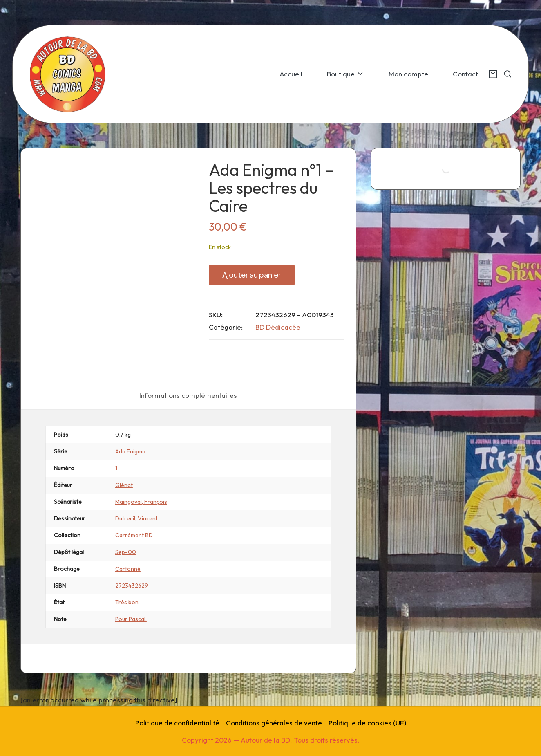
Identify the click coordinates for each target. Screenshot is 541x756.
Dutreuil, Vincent (136, 518)
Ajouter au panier (252, 275)
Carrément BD (134, 535)
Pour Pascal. (131, 619)
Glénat (124, 485)
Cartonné (128, 569)
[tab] (188, 395)
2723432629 (132, 586)
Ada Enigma (130, 451)
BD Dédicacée (278, 327)
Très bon (127, 602)
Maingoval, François (141, 502)
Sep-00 (126, 552)
